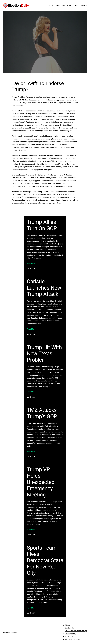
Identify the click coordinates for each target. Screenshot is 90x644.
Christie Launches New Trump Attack (44, 288)
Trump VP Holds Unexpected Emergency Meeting (41, 482)
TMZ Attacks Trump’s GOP (42, 413)
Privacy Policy (70, 634)
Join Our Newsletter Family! (76, 631)
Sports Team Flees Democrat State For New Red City (45, 560)
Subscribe (69, 636)
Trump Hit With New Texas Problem (44, 354)
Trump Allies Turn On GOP (42, 225)
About (67, 625)
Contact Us (69, 628)
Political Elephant (10, 632)
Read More (31, 263)
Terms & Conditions (73, 639)
